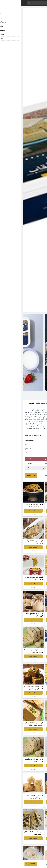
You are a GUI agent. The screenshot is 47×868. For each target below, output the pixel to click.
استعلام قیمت (10, 475)
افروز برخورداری (29, 475)
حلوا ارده (35, 515)
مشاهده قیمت (35, 511)
